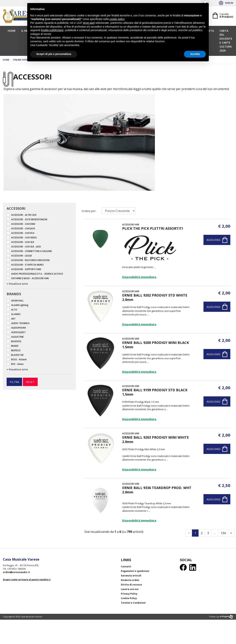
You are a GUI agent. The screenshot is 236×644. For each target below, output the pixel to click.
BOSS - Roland (19, 359)
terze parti (89, 23)
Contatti (126, 567)
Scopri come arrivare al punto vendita (27, 580)
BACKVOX (16, 341)
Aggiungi (217, 240)
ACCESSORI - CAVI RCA (23, 233)
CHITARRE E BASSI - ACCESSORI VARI (30, 278)
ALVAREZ (16, 314)
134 (223, 533)
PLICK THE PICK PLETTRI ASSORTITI (153, 228)
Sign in (226, 3)
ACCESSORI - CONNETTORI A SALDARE (31, 251)
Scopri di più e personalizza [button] (54, 54)
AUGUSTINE (17, 337)
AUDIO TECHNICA (20, 323)
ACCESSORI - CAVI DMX (23, 224)
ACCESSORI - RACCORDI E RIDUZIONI (30, 260)
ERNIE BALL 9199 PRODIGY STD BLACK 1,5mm (155, 392)
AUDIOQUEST (18, 332)
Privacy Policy (129, 594)
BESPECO (16, 350)
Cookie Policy (129, 598)
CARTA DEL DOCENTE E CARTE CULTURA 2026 (226, 41)
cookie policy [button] (117, 19)
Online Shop (20, 60)
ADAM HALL (17, 301)
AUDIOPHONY (19, 328)
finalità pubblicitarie (52, 30)
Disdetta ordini (130, 580)
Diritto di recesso (131, 585)
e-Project (226, 616)
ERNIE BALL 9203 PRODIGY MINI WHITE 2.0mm (156, 439)
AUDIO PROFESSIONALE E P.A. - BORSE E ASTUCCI (37, 274)
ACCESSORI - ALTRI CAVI (24, 215)
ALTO (14, 310)
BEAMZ (15, 346)
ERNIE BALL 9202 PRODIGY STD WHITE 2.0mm (155, 297)
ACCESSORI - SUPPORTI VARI (26, 269)
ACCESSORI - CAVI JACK (23, 228)
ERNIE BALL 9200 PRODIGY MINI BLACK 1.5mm (156, 345)
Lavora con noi (130, 589)
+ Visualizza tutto (17, 284)
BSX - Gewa (17, 364)
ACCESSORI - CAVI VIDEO (24, 238)
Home (12, 31)
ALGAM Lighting (20, 305)
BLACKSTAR (17, 355)
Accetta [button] (195, 54)
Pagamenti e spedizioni (135, 571)
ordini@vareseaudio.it (16, 572)
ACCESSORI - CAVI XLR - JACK (26, 247)
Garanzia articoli (131, 576)
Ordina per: (89, 211)
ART (13, 319)
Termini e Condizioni (133, 603)
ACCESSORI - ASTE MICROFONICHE (29, 219)
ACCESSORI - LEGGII (21, 256)
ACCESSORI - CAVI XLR (23, 242)
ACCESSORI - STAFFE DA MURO (27, 265)
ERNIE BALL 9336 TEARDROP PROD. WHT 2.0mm (157, 490)
